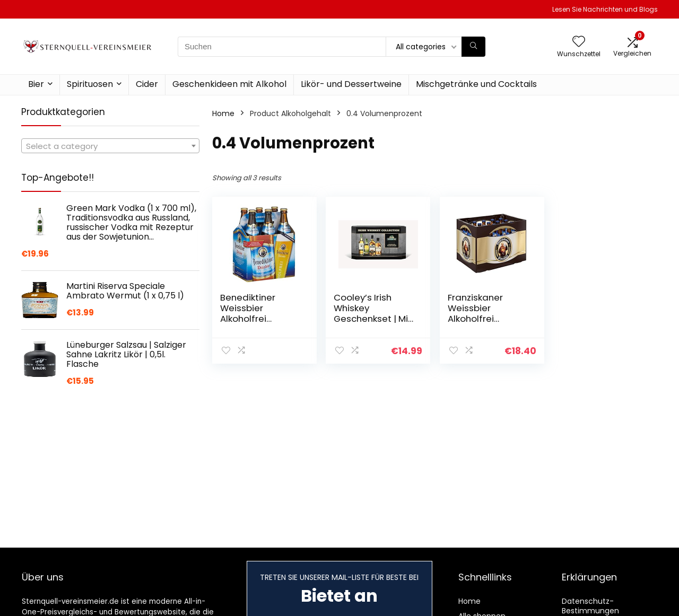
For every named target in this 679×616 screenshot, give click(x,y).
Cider (147, 84)
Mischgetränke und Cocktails (476, 84)
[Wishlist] (579, 42)
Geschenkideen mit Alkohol (229, 84)
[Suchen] (473, 47)
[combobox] (110, 146)
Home (223, 113)
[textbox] (110, 146)
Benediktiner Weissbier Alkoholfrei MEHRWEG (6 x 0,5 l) (258, 319)
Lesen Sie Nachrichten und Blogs (605, 9)
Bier (36, 84)
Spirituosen (90, 84)
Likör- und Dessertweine (351, 84)
